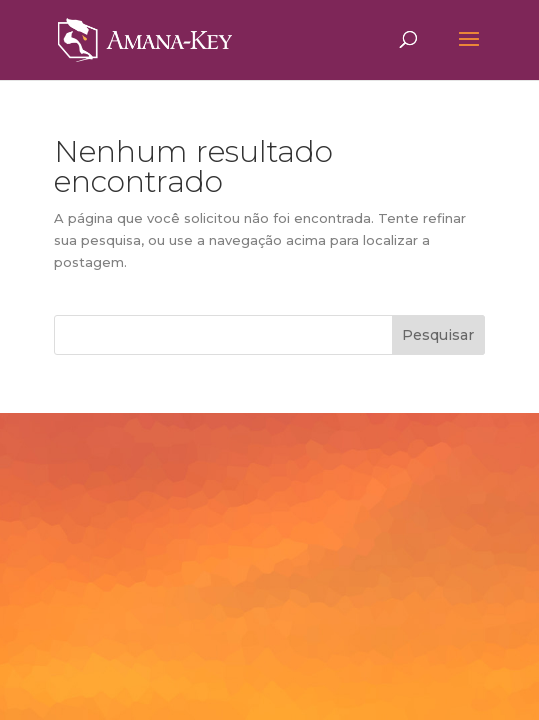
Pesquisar (438, 335)
